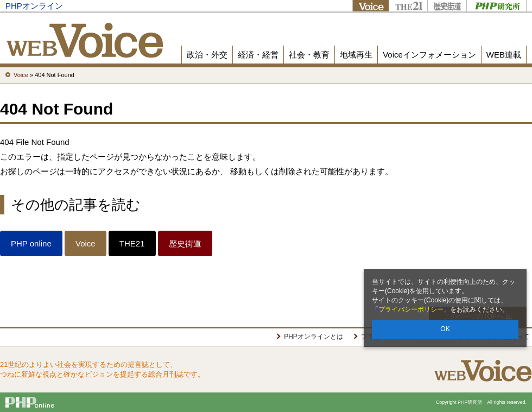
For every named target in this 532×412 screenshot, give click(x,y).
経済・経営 (258, 55)
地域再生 (356, 55)
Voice (370, 6)
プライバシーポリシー (411, 309)
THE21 (408, 6)
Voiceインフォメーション (429, 55)
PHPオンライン (34, 6)
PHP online (31, 243)
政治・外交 (207, 55)
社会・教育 (309, 55)
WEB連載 (504, 55)
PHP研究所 (496, 6)
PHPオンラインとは (313, 337)
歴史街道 (447, 6)
